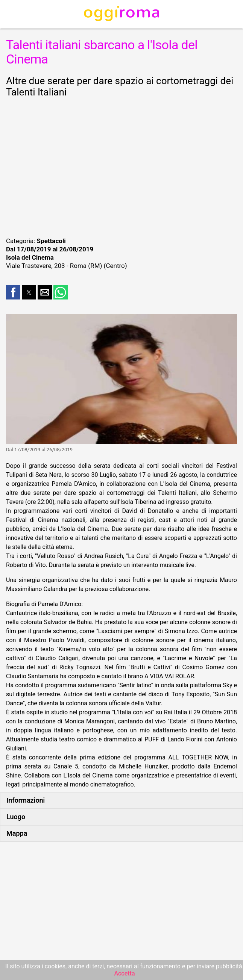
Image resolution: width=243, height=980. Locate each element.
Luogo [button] (16, 817)
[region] (121, 166)
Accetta (124, 973)
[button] (13, 292)
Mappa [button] (17, 833)
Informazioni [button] (26, 800)
